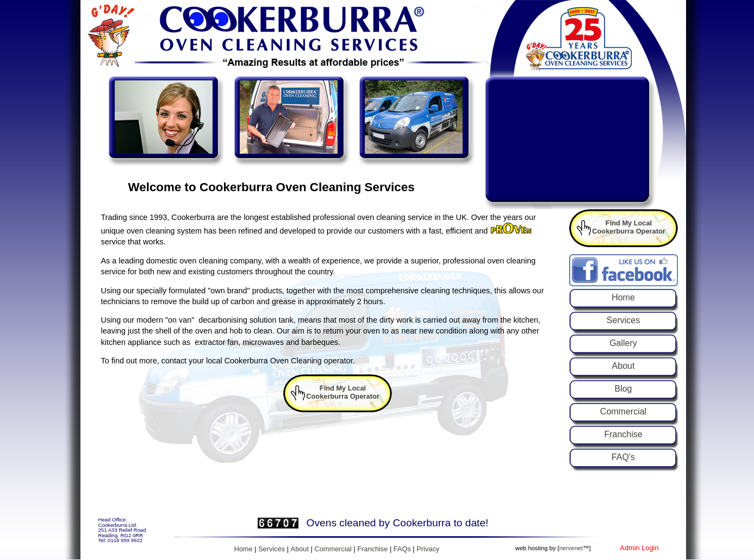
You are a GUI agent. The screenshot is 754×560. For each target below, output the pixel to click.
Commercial (623, 411)
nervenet (571, 548)
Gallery (623, 343)
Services (623, 320)
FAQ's (623, 457)
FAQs (402, 549)
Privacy (428, 549)
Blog (623, 389)
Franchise (623, 434)
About (624, 366)
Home (623, 297)
